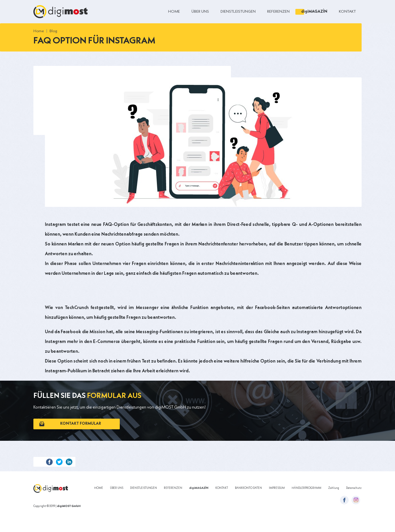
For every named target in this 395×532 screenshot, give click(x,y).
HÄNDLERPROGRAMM (306, 488)
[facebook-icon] (344, 500)
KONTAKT (347, 12)
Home (39, 31)
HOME (174, 12)
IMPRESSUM (277, 488)
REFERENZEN (278, 12)
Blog (53, 31)
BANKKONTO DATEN (248, 488)
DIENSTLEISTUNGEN (238, 12)
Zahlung (334, 488)
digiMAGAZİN (314, 12)
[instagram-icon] (356, 500)
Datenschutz (354, 488)
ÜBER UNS (200, 12)
